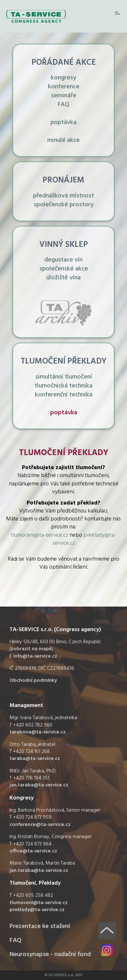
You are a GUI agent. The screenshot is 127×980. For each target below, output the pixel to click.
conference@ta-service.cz (40, 825)
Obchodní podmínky (33, 681)
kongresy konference (64, 82)
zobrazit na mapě (31, 649)
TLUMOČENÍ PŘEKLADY (64, 361)
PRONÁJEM (63, 180)
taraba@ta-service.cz (35, 759)
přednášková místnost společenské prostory (63, 200)
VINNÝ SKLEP (64, 245)
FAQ (63, 105)
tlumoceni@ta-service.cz (40, 535)
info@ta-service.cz (35, 656)
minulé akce (63, 140)
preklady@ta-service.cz (84, 539)
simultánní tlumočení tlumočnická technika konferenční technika (63, 386)
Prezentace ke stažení (40, 926)
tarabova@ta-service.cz (38, 732)
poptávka (63, 122)
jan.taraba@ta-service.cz (39, 785)
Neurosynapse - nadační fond (50, 954)
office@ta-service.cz (33, 851)
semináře (64, 96)
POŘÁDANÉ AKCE (64, 63)
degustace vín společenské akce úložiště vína (64, 269)
